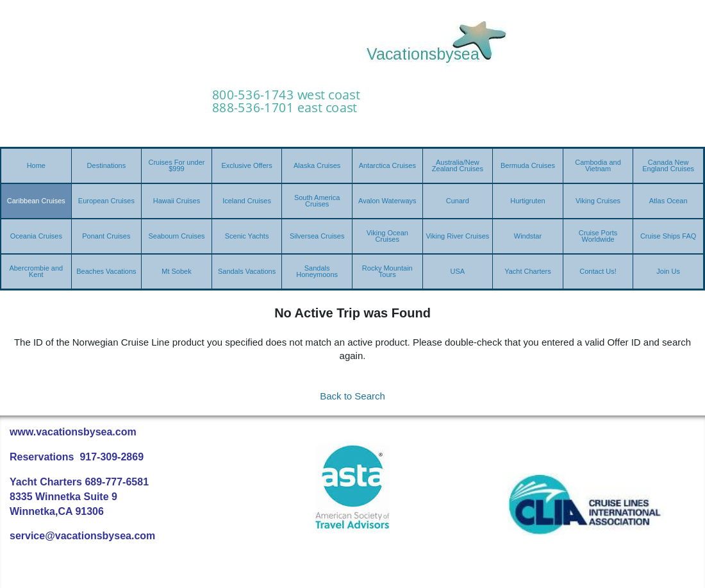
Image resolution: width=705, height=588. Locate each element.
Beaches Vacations (106, 271)
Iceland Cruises (247, 201)
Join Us (668, 271)
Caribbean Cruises (36, 201)
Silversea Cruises (317, 236)
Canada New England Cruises (668, 165)
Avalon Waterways (387, 201)
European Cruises (106, 201)
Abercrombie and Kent (36, 271)
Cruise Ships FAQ (668, 236)
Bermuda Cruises (528, 165)
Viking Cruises (598, 201)
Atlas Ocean (668, 201)
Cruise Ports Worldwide (598, 236)
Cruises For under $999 (176, 165)
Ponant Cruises (106, 236)
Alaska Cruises (317, 165)
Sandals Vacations (247, 271)
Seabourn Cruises (176, 236)
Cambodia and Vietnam (598, 165)
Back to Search (352, 396)
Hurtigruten (527, 201)
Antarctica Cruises (387, 165)
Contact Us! (598, 271)
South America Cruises (317, 201)
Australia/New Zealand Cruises (458, 165)
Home (36, 165)
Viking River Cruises (457, 236)
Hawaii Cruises (177, 201)
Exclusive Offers (246, 165)
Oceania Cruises (36, 236)
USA (458, 271)
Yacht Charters (528, 271)
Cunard (458, 201)
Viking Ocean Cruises (387, 236)
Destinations (107, 165)
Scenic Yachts (247, 236)
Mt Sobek (176, 271)
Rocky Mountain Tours (387, 271)
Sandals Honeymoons (317, 271)
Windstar (528, 236)
